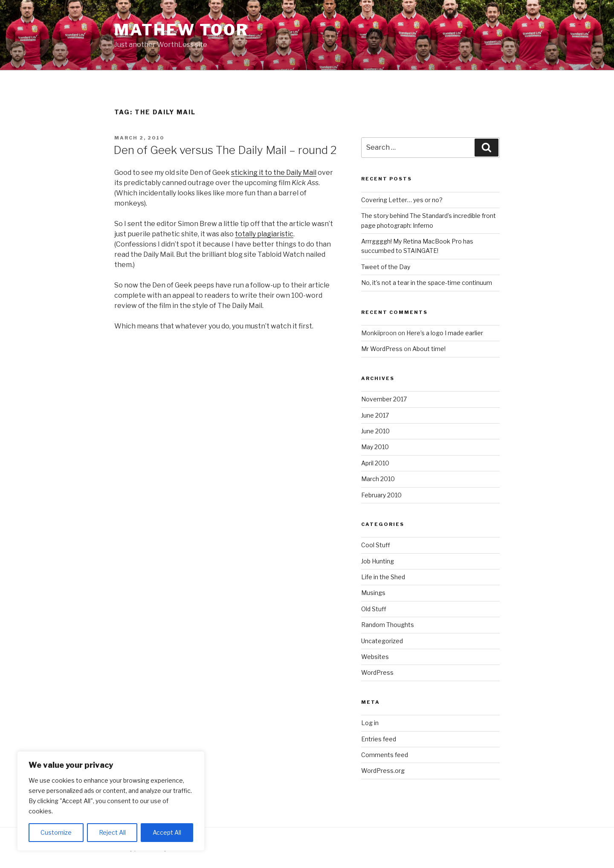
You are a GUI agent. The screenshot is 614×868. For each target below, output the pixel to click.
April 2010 (375, 463)
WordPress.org (383, 771)
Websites (375, 657)
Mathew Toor (181, 30)
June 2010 (375, 431)
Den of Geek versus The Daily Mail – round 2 (225, 150)
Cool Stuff (376, 545)
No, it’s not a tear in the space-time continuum (427, 283)
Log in (370, 723)
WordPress (377, 672)
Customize (56, 832)
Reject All (112, 832)
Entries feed (379, 739)
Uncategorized (382, 641)
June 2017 (375, 415)
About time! (429, 349)
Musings (373, 593)
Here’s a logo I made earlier (445, 333)
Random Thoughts (388, 625)
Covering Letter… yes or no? (402, 200)
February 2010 (381, 495)
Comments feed (385, 755)
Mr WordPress (382, 349)
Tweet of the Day (386, 267)
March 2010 (378, 479)
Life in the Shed (383, 577)
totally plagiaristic (264, 234)
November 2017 (384, 399)
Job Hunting (378, 561)
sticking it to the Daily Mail (274, 173)
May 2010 (375, 447)
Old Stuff (374, 609)
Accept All (167, 832)
